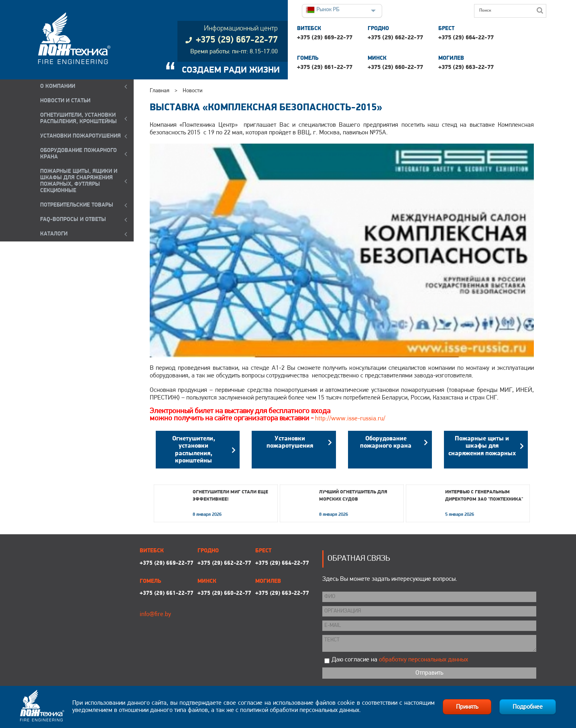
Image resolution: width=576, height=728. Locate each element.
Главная (160, 91)
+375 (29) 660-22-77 (395, 68)
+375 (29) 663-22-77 (466, 68)
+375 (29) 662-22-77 (395, 38)
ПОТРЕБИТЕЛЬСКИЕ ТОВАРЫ (77, 205)
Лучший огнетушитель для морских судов (353, 496)
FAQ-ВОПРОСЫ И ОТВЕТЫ (73, 220)
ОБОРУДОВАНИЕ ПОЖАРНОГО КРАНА (78, 154)
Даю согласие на (400, 660)
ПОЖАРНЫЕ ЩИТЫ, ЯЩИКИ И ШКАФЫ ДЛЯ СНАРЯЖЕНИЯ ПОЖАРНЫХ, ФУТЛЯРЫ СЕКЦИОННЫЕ (79, 181)
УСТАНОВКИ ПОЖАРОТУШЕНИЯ (80, 136)
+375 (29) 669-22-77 (325, 38)
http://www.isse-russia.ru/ (350, 419)
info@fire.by (155, 614)
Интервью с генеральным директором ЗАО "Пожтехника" (484, 496)
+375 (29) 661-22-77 (325, 68)
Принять (467, 707)
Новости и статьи (65, 101)
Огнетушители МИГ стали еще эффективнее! (230, 496)
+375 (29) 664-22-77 (466, 38)
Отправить (429, 673)
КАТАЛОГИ (54, 234)
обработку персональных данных (423, 660)
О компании (58, 86)
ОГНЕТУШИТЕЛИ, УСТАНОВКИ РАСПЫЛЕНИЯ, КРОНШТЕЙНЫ (78, 119)
